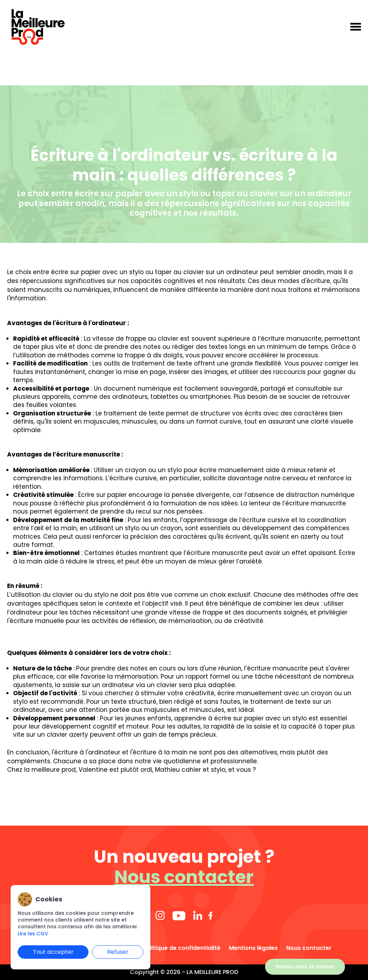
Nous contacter (184, 877)
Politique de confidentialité (182, 948)
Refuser (118, 952)
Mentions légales (253, 948)
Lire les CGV (33, 934)
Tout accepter (53, 952)
